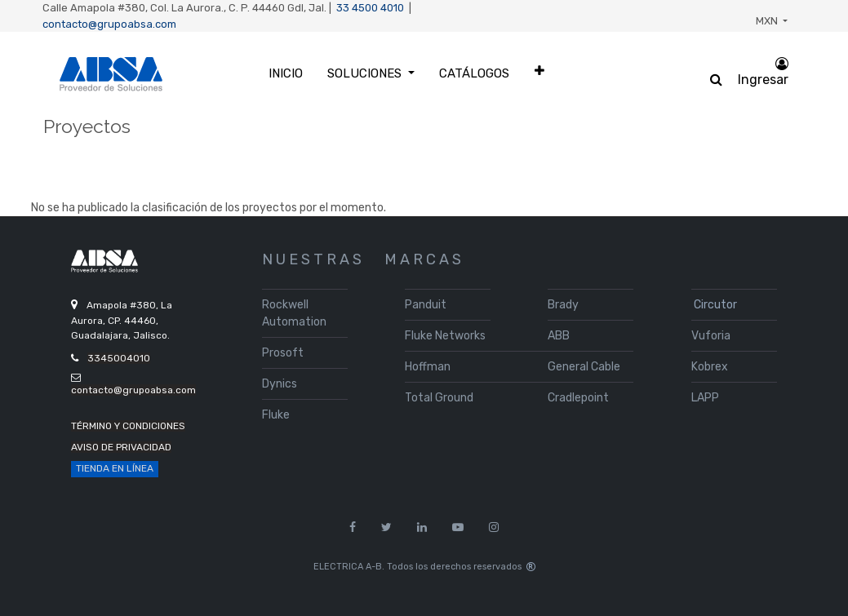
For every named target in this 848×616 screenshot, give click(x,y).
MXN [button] (768, 21)
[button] (539, 71)
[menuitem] (286, 74)
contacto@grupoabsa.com (109, 24)
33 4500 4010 (370, 8)
